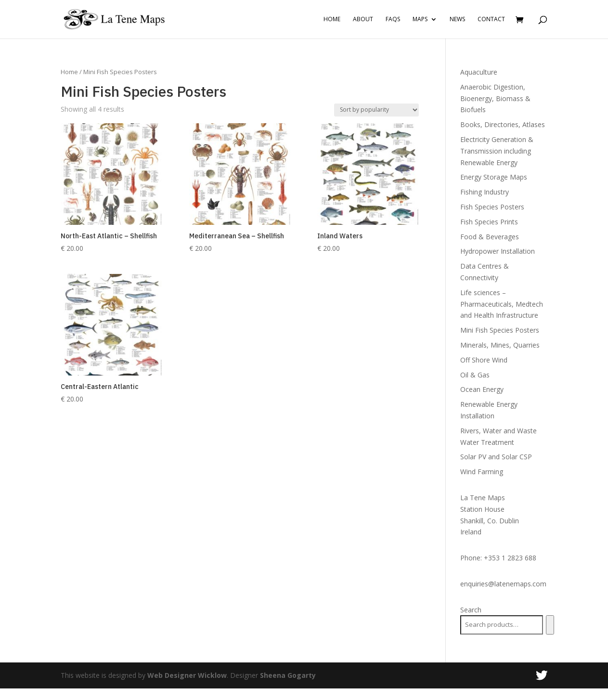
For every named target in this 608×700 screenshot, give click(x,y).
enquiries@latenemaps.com (503, 584)
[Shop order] (376, 110)
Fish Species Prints (489, 222)
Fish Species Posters (492, 207)
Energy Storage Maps (494, 177)
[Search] (550, 625)
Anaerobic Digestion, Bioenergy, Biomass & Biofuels (495, 98)
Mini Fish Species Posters (500, 330)
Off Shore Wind (484, 360)
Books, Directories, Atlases (503, 124)
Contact (491, 19)
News (457, 19)
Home (332, 19)
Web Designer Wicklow (187, 675)
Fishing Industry (485, 192)
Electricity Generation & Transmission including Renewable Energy (497, 151)
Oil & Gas (475, 375)
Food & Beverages (490, 237)
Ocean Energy (482, 389)
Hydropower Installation (498, 251)
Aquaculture (479, 72)
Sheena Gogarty (288, 675)
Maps (420, 19)
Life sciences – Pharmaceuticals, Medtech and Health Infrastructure (502, 304)
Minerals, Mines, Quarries (500, 345)
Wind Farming (482, 472)
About (363, 19)
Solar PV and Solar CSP (496, 457)
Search (471, 610)
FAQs (393, 19)
